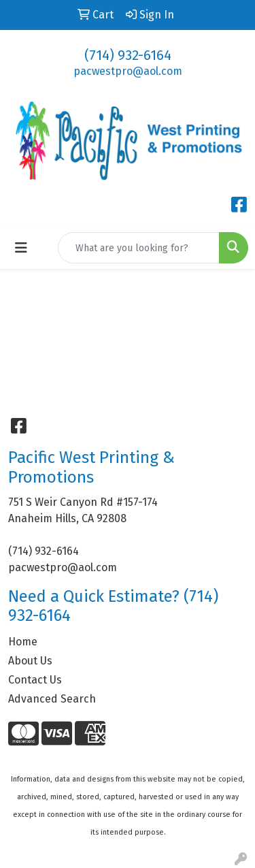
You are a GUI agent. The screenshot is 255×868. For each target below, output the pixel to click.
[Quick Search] (139, 248)
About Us (30, 661)
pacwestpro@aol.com (128, 71)
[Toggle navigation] (21, 248)
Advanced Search (52, 699)
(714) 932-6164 (128, 55)
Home (23, 642)
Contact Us (35, 680)
